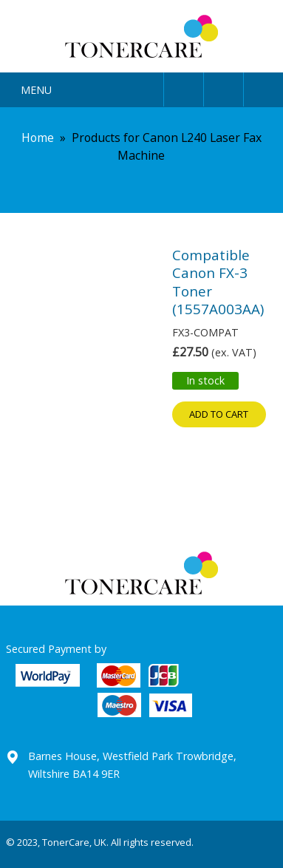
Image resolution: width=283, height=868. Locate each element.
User (184, 87)
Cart (263, 87)
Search (224, 87)
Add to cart (219, 414)
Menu (36, 90)
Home (38, 138)
